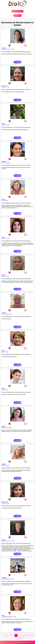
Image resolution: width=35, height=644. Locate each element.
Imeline (3, 199)
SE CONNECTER (17, 16)
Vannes (3, 465)
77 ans (13, 541)
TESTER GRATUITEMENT (17, 11)
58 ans (8, 465)
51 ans (8, 125)
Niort (3, 352)
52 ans (6, 201)
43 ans (7, 276)
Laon (3, 201)
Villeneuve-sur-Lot (6, 541)
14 (22, 638)
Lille (3, 390)
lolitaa (3, 615)
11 (33, 635)
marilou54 (4, 578)
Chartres (4, 238)
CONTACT (32, 642)
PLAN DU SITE (25, 642)
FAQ (16, 642)
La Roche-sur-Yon (6, 49)
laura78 (3, 275)
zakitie (3, 124)
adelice (3, 388)
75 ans (10, 314)
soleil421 (4, 313)
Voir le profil (17, 62)
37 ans (8, 238)
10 (30, 635)
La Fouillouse (5, 314)
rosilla (3, 237)
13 (19, 638)
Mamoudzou (5, 428)
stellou (3, 351)
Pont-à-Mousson (6, 579)
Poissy (3, 276)
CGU (19, 642)
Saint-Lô (4, 163)
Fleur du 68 (4, 86)
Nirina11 (4, 426)
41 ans (8, 87)
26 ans (12, 49)
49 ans (8, 163)
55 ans (10, 428)
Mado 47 (4, 540)
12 (16, 638)
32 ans (15, 617)
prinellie (4, 48)
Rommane (4, 161)
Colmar (3, 87)
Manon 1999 (5, 502)
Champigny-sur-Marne (7, 617)
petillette (4, 464)
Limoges (4, 125)
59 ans (12, 579)
